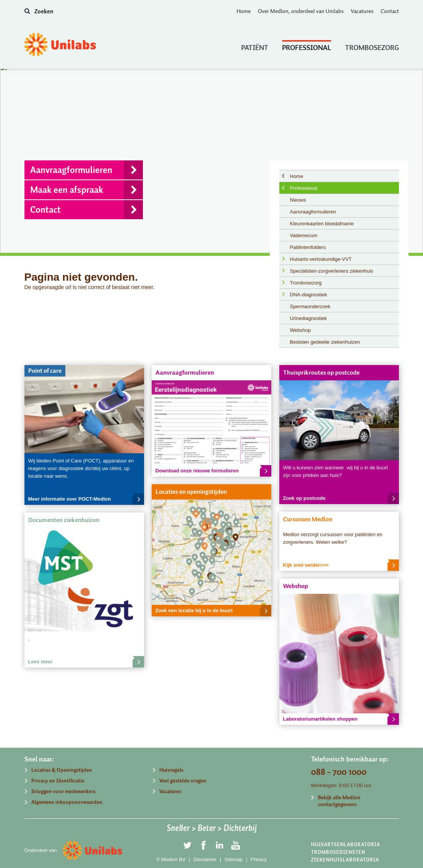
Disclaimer (205, 859)
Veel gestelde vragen (183, 781)
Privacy (259, 859)
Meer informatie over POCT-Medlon (86, 499)
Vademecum (304, 235)
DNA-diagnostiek (309, 295)
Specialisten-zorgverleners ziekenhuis (332, 271)
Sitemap (233, 859)
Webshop (301, 330)
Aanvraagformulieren (87, 170)
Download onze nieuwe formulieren (213, 471)
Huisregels (171, 770)
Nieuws (298, 200)
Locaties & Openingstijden (62, 770)
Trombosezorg (372, 46)
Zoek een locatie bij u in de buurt (213, 611)
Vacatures (362, 11)
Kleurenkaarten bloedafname (322, 224)
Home (244, 11)
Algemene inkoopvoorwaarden (67, 802)
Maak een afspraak (87, 190)
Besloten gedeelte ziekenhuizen (325, 342)
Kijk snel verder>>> (341, 565)
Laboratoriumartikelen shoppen (341, 719)
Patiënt (255, 46)
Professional (307, 46)
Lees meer (86, 662)
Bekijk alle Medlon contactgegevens (339, 801)
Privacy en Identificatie (58, 781)
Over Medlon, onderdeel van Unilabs (301, 11)
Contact (390, 11)
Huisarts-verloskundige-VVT (321, 259)
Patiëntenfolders (308, 247)
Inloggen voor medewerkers (63, 791)
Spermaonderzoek (310, 306)
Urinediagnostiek (309, 318)
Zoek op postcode (341, 498)
